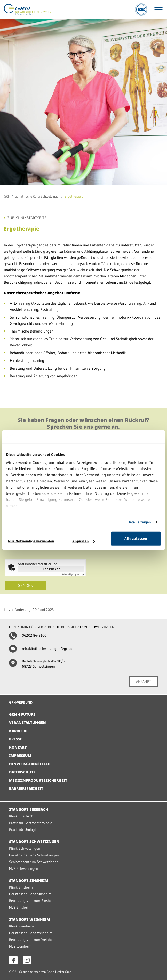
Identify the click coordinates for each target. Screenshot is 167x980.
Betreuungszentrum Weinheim (33, 940)
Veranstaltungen (27, 723)
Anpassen (84, 541)
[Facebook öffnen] (13, 960)
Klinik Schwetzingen (25, 848)
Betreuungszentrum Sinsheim (32, 901)
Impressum (20, 756)
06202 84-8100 (28, 635)
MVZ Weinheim (20, 946)
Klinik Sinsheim (21, 887)
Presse (15, 739)
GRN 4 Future (22, 714)
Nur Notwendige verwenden (31, 541)
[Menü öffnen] (158, 10)
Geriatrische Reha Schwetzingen (37, 196)
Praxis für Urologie (23, 830)
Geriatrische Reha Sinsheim (30, 894)
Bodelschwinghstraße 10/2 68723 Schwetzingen (37, 664)
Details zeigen (139, 522)
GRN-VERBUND (21, 702)
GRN (7, 196)
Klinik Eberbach (21, 816)
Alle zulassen (136, 538)
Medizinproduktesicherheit (38, 780)
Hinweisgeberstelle (29, 764)
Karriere (18, 731)
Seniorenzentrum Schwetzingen (34, 862)
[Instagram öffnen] (27, 960)
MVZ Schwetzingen (24, 868)
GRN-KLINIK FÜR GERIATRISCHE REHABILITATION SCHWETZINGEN (62, 627)
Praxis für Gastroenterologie (31, 823)
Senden (26, 585)
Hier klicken (51, 569)
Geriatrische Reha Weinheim (31, 933)
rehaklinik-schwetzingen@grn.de (42, 649)
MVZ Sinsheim (20, 907)
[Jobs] (141, 10)
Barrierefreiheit (26, 789)
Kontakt (18, 747)
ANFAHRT (144, 681)
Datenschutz (22, 772)
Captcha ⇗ (73, 574)
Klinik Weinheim (21, 926)
